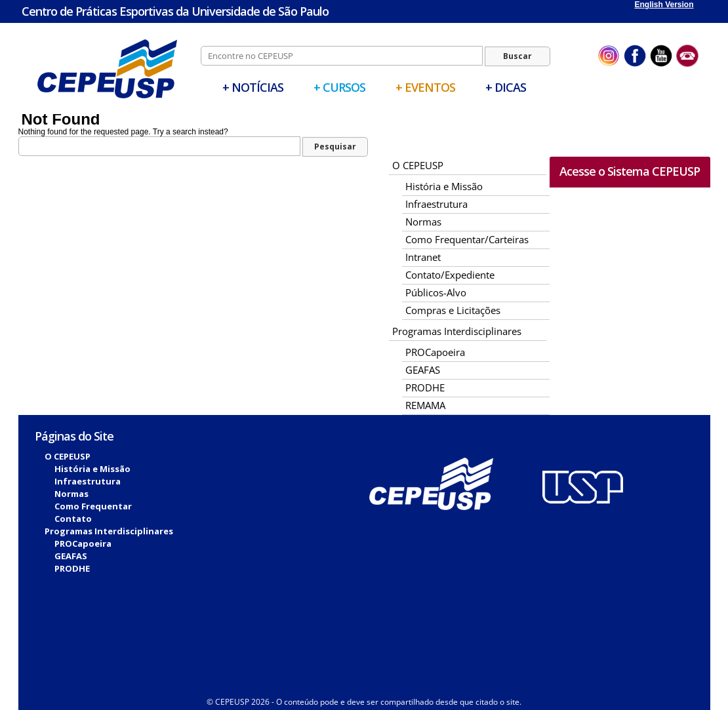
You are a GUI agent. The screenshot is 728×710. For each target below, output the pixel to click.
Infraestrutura (436, 204)
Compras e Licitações (453, 310)
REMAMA (425, 405)
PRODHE (425, 387)
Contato (73, 519)
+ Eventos (425, 87)
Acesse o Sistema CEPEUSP (630, 171)
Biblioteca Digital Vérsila (304, 663)
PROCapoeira (435, 352)
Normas (423, 222)
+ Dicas (506, 87)
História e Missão (444, 186)
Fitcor (391, 673)
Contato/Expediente (450, 275)
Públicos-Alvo (436, 292)
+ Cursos (339, 87)
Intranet (423, 257)
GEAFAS (423, 370)
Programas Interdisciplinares (457, 331)
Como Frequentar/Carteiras (467, 239)
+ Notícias (253, 87)
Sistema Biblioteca (400, 663)
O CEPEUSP (418, 165)
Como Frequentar (93, 506)
